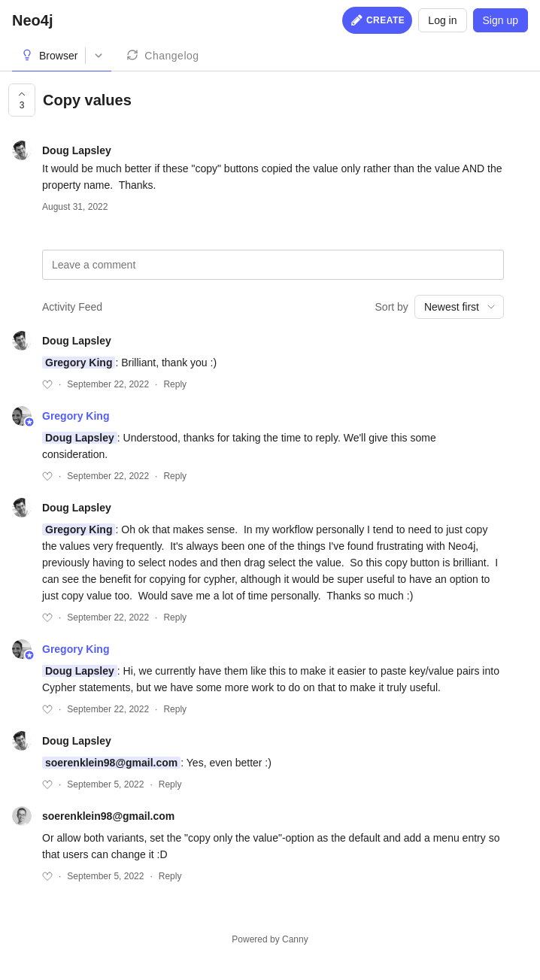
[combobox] (459, 307)
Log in (442, 20)
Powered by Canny (270, 939)
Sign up (501, 20)
